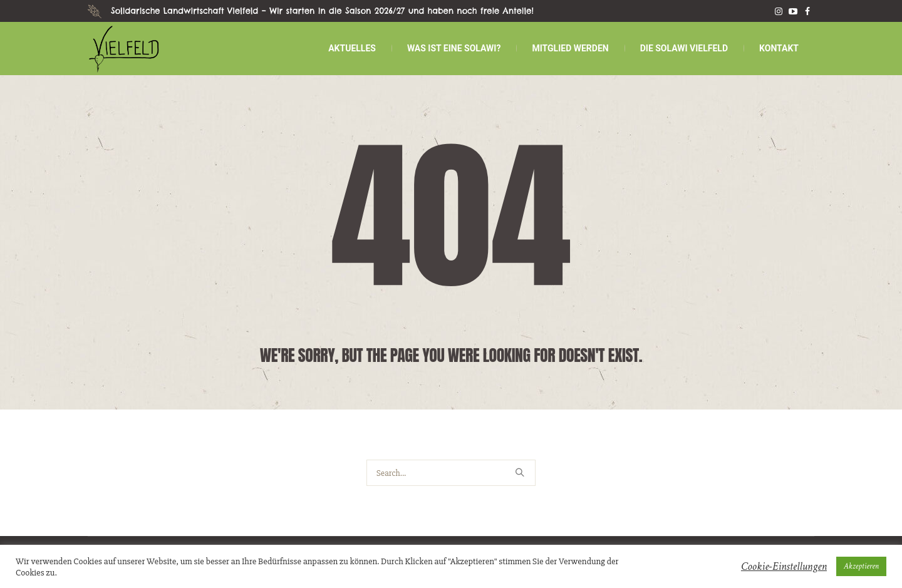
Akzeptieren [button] (861, 566)
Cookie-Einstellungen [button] (784, 566)
